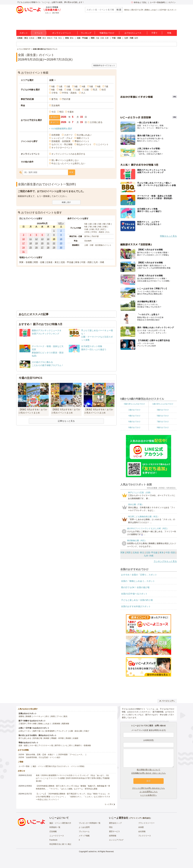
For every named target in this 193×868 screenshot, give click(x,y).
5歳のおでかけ (163, 416)
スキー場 (33, 745)
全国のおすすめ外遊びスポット (136, 606)
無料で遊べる (38, 731)
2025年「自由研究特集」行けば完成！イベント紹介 (40, 757)
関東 (40, 38)
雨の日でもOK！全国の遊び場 (135, 587)
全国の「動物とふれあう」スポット (138, 581)
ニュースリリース (57, 836)
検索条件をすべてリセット (104, 65)
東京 (44, 38)
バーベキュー (38, 716)
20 (42, 243)
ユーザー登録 (24, 766)
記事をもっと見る (66, 421)
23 (61, 243)
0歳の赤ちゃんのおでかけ (134, 404)
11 (31, 239)
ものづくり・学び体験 (62, 144)
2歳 (68, 86)
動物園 (28, 716)
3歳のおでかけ (163, 410)
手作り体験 (32, 724)
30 (61, 247)
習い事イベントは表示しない (65, 160)
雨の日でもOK (137, 10)
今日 (54, 112)
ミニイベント (102, 144)
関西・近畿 (39, 262)
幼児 (104, 90)
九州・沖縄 (129, 38)
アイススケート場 (46, 745)
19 (36, 243)
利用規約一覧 (55, 827)
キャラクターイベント (62, 148)
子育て (154, 33)
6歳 (99, 86)
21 (48, 243)
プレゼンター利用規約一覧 (90, 823)
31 (24, 252)
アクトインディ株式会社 (140, 818)
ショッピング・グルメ (62, 138)
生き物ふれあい (84, 135)
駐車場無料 (50, 731)
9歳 (61, 90)
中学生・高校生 (69, 93)
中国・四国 (116, 38)
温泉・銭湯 (23, 745)
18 (31, 243)
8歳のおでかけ (134, 427)
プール (59, 716)
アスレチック (62, 731)
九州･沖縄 (149, 556)
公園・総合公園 (76, 731)
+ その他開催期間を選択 (61, 129)
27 (42, 247)
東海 (67, 38)
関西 (93, 38)
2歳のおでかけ (134, 410)
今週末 (71, 112)
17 (24, 243)
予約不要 (66, 99)
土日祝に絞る (96, 122)
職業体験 (66, 724)
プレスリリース (145, 836)
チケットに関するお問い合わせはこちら (149, 788)
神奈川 (50, 38)
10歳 (69, 90)
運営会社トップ (115, 823)
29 (54, 247)
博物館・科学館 (57, 738)
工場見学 (22, 724)
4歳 (84, 86)
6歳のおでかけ (134, 422)
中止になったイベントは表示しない (68, 163)
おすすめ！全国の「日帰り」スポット (139, 575)
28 (48, 247)
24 (24, 247)
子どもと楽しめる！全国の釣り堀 (137, 600)
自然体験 (56, 135)
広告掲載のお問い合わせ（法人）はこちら (149, 773)
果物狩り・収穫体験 (83, 745)
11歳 (78, 90)
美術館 (68, 738)
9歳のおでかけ (163, 427)
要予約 (55, 99)
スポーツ (68, 135)
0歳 (53, 86)
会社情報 (142, 831)
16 (61, 239)
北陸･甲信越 (152, 553)
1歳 (61, 86)
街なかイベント (84, 144)
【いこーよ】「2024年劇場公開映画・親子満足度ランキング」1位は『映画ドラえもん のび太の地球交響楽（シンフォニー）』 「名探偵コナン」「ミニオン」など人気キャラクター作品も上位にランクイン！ (73, 797)
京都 (102, 38)
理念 (111, 827)
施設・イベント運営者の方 (60, 823)
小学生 (55, 93)
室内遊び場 (38, 738)
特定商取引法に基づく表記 (60, 844)
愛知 (72, 38)
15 (54, 239)
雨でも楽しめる (25, 738)
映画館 (47, 738)
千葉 (55, 38)
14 (48, 239)
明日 (62, 112)
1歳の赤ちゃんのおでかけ (163, 404)
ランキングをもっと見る (165, 561)
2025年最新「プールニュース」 (71, 755)
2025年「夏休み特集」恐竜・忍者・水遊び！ (37, 755)
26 (36, 247)
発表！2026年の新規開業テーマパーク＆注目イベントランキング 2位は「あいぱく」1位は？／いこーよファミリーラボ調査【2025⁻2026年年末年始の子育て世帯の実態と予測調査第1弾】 (73, 778)
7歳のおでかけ (163, 422)
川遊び (86, 731)
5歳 (91, 86)
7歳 (106, 86)
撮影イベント (83, 138)
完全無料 (56, 105)
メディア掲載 (84, 836)
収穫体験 (57, 724)
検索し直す (66, 202)
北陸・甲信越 (82, 38)
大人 (83, 93)
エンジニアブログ (116, 840)
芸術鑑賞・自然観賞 (61, 141)
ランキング (86, 33)
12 (36, 239)
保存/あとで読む (139, 2)
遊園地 (21, 716)
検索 (71, 172)
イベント (39, 33)
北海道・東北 (22, 38)
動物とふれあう (151, 10)
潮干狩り (58, 745)
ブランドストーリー (146, 823)
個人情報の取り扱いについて (149, 770)
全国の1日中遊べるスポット (134, 594)
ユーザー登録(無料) (158, 2)
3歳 (76, 86)
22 (54, 243)
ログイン (172, 2)
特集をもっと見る (168, 236)
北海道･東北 (138, 553)
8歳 (53, 90)
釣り (47, 716)
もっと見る (109, 804)
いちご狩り (68, 745)
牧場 (53, 716)
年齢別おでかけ (107, 33)
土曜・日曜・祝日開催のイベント (98, 245)
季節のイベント (82, 141)
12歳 (87, 90)
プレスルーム (84, 831)
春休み (127, 10)
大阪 (97, 38)
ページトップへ (167, 701)
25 (31, 247)
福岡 (136, 38)
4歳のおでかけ (134, 416)
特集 (169, 33)
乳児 (95, 90)
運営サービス (114, 831)
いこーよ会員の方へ (149, 795)
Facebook (53, 840)
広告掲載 (53, 831)
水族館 (76, 738)
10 (24, 239)
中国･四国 (170, 553)
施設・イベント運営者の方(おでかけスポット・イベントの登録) (59, 766)
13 (42, 239)
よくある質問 (84, 827)
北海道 (32, 38)
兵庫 (107, 38)
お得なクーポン (25, 731)
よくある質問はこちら (149, 792)
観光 (66, 716)
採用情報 (113, 836)
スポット (24, 33)
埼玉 (60, 38)
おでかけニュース (133, 33)
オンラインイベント (62, 33)
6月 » (61, 223)
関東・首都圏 (26, 262)
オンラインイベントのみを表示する (68, 154)
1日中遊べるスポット (168, 10)
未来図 (141, 827)
